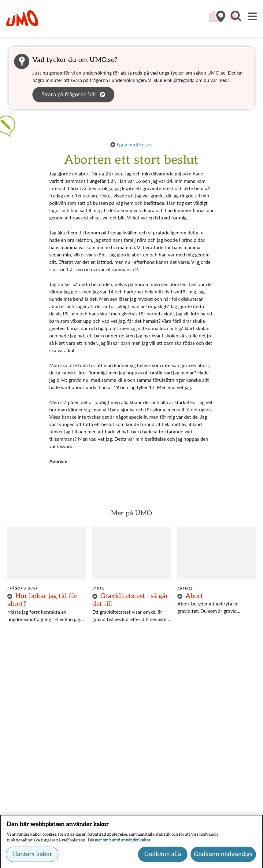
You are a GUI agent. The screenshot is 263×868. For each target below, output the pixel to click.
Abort (194, 596)
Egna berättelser (134, 145)
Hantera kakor (32, 856)
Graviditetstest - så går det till (130, 600)
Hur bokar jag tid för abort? (43, 600)
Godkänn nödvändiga (223, 856)
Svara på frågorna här (69, 95)
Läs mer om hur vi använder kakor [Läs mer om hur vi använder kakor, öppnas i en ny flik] (119, 842)
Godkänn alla (163, 856)
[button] (235, 19)
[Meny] (252, 17)
